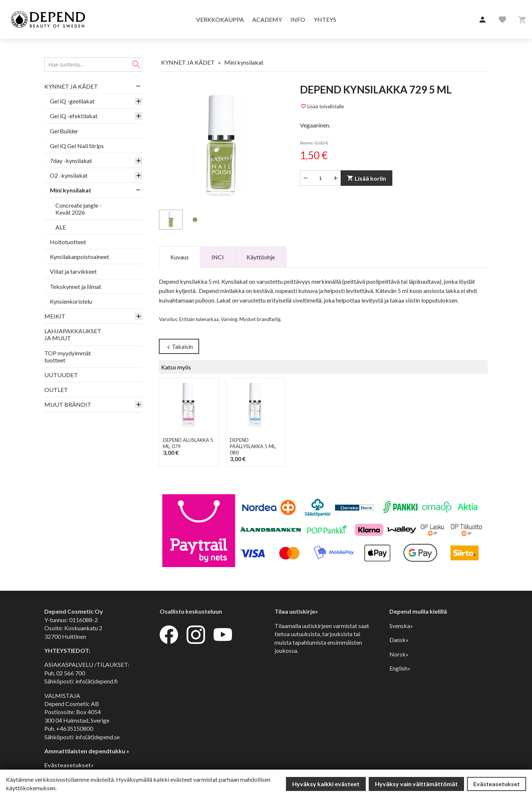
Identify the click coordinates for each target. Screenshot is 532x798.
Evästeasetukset (497, 784)
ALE (61, 227)
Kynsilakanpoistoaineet (79, 257)
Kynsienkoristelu (71, 301)
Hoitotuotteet (68, 242)
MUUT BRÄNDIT (68, 404)
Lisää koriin (366, 178)
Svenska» (401, 626)
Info (298, 19)
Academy (267, 19)
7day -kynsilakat (71, 161)
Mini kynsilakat (71, 190)
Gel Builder (64, 131)
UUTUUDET (61, 375)
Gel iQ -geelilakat (72, 101)
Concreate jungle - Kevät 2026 (79, 209)
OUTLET (56, 390)
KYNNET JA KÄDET (71, 86)
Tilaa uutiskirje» (296, 612)
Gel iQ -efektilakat (74, 116)
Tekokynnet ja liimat (76, 287)
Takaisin (179, 347)
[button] (482, 20)
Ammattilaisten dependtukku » (87, 751)
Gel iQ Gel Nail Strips (77, 146)
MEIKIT (55, 316)
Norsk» (399, 654)
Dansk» (399, 640)
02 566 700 (71, 673)
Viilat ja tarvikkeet (73, 271)
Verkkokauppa (220, 19)
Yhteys (325, 19)
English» (400, 668)
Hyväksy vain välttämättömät (416, 784)
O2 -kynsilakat (69, 175)
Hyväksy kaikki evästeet (326, 784)
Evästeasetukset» (69, 765)
